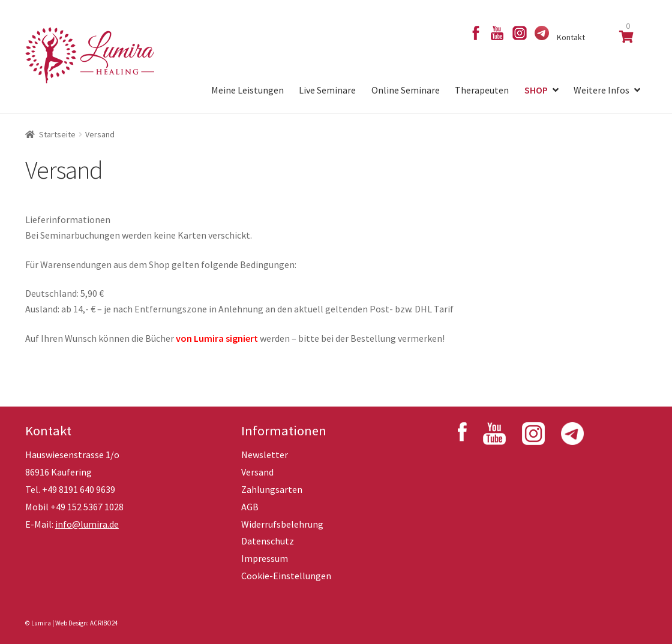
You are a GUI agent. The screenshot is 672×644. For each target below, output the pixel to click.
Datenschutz (268, 541)
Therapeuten (482, 90)
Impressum (265, 558)
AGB (250, 507)
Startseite (57, 134)
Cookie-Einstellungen (286, 576)
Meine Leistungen (247, 90)
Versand (257, 472)
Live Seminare (327, 90)
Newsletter (265, 455)
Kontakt (571, 37)
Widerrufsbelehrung (282, 524)
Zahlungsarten (272, 489)
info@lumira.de (87, 524)
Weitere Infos (601, 90)
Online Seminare (406, 90)
